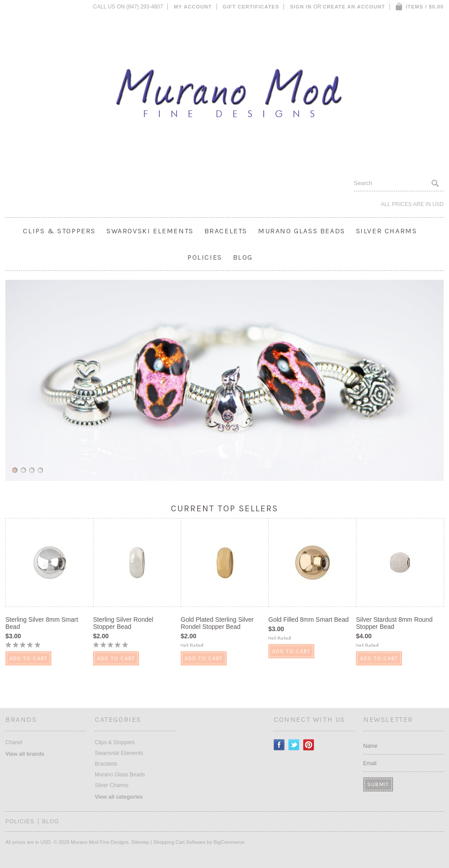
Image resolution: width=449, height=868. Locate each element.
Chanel (14, 742)
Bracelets (226, 231)
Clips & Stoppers (59, 231)
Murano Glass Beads (302, 231)
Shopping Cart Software (180, 842)
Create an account (354, 7)
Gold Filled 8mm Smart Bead (309, 619)
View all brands (25, 754)
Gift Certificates (251, 7)
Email (370, 763)
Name (370, 746)
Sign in (301, 7)
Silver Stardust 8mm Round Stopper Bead (394, 623)
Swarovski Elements (150, 231)
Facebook (279, 745)
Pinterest (309, 745)
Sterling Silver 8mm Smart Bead (42, 623)
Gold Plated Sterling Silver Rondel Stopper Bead (217, 623)
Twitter (294, 745)
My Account (193, 7)
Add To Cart (28, 658)
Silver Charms (387, 231)
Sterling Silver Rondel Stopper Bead (123, 623)
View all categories (119, 797)
